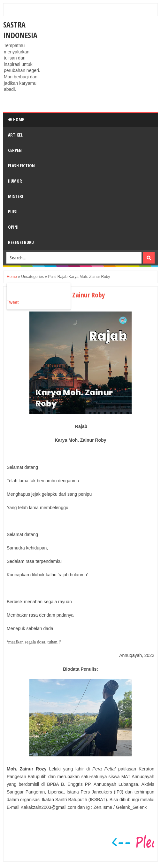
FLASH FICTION (21, 166)
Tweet (13, 302)
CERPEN (15, 150)
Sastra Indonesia (20, 30)
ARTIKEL (15, 135)
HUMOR (15, 181)
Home (16, 119)
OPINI (13, 227)
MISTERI (16, 196)
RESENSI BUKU (21, 242)
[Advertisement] (102, 64)
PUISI (13, 212)
